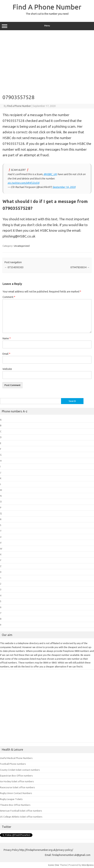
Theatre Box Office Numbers (15, 805)
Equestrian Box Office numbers (16, 776)
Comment (9, 297)
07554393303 (14, 267)
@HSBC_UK (50, 174)
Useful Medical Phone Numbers (16, 758)
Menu (47, 26)
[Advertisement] (47, 61)
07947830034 (80, 267)
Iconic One (54, 865)
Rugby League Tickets (11, 799)
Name (7, 338)
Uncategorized (22, 246)
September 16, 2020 (64, 187)
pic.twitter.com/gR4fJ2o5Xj (24, 183)
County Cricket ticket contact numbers (20, 770)
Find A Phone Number (47, 7)
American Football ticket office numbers (21, 811)
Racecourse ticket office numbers (17, 787)
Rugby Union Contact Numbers (16, 793)
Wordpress (88, 865)
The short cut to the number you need (47, 14)
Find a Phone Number (19, 106)
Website (7, 369)
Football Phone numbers (13, 764)
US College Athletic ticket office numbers (21, 817)
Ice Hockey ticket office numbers (17, 781)
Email (6, 354)
